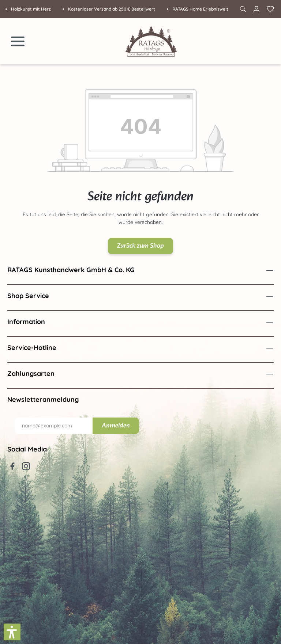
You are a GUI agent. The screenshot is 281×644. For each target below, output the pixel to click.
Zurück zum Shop (140, 246)
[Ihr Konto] (256, 9)
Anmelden (116, 426)
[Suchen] (243, 9)
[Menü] (18, 41)
